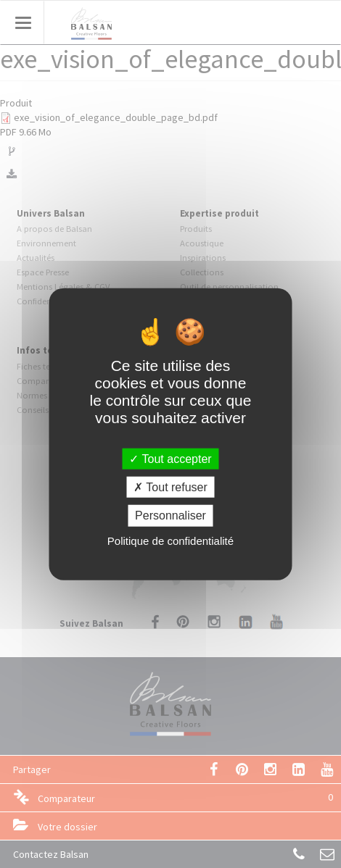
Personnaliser (170, 516)
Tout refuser (170, 487)
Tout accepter (170, 459)
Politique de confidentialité (170, 540)
